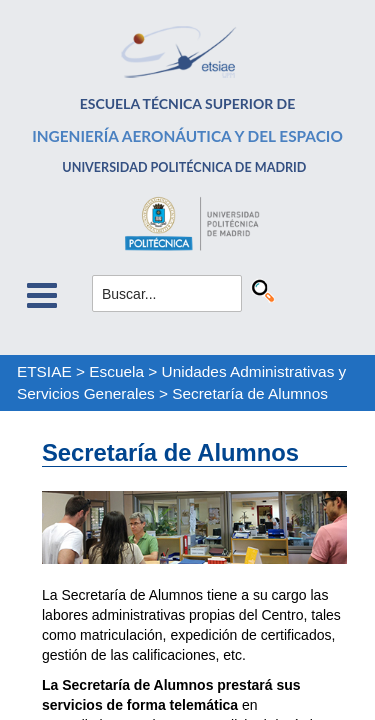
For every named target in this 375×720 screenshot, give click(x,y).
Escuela (116, 371)
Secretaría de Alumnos (250, 393)
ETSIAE (44, 371)
